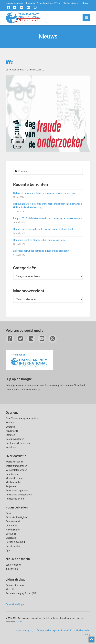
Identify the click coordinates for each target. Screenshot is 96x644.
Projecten (11, 486)
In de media (12, 569)
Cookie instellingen (15, 604)
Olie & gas (11, 534)
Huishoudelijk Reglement (19, 443)
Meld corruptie (13, 482)
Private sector (13, 546)
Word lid (10, 589)
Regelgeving (12, 474)
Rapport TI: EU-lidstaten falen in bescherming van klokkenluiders (48, 218)
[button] (86, 18)
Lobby (84, 3)
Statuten (10, 435)
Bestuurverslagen (15, 439)
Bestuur (10, 423)
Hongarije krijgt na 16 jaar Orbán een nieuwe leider (40, 240)
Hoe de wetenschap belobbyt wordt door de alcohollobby (44, 229)
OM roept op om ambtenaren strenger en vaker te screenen (45, 193)
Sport (9, 550)
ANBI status (12, 431)
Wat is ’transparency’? (17, 466)
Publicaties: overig (15, 499)
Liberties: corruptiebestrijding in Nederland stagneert (41, 251)
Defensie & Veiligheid (17, 517)
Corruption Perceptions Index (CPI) (42, 3)
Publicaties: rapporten (17, 491)
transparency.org (14, 3)
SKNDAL (19, 622)
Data (8, 513)
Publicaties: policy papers (19, 495)
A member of (29, 360)
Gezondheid (12, 526)
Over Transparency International (22, 418)
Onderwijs (11, 538)
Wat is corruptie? (14, 462)
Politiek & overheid (15, 542)
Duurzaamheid (13, 521)
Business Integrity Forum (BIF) (21, 593)
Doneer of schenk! (15, 585)
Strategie (11, 427)
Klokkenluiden (70, 3)
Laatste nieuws (14, 565)
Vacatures (11, 447)
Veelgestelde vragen (16, 470)
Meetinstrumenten (16, 478)
